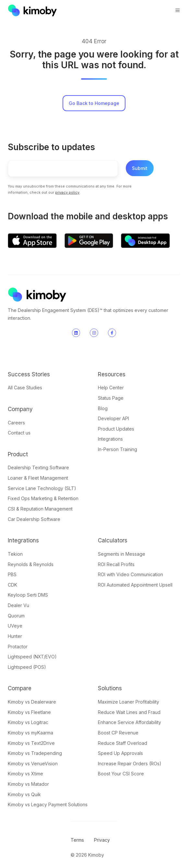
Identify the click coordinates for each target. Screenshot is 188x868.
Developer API (113, 418)
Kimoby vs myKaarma (30, 733)
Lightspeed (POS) (27, 667)
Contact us (19, 433)
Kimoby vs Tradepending (35, 753)
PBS (12, 574)
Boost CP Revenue (118, 733)
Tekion (15, 554)
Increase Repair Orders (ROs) (130, 764)
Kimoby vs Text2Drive (31, 743)
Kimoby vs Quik (24, 794)
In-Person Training (117, 449)
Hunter (15, 636)
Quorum (16, 616)
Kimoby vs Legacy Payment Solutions (48, 804)
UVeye (15, 626)
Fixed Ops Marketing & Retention (43, 498)
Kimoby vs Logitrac (28, 722)
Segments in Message (122, 554)
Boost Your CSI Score (121, 774)
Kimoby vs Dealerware (32, 702)
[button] (178, 10)
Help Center (111, 388)
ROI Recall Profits (116, 564)
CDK (12, 585)
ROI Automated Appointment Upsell (135, 585)
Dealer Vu (18, 605)
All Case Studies (25, 388)
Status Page (111, 398)
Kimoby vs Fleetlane (29, 712)
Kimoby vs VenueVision (33, 764)
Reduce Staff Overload (123, 743)
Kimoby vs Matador (28, 784)
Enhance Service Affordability (129, 722)
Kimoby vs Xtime (25, 774)
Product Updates (116, 429)
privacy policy (67, 192)
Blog (103, 408)
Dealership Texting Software (38, 467)
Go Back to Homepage (94, 103)
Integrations (110, 439)
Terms (77, 840)
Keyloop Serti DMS (28, 595)
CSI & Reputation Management (40, 509)
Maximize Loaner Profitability (129, 702)
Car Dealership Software (34, 519)
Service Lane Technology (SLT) (42, 488)
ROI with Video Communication (130, 574)
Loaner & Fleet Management (38, 478)
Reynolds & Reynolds (31, 564)
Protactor (18, 647)
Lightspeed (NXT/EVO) (32, 657)
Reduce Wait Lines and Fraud (129, 712)
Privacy (102, 840)
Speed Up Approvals (120, 753)
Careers (16, 423)
